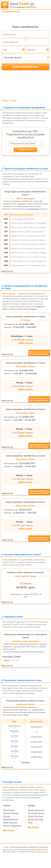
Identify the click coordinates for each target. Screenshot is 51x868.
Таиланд (7, 825)
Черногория (16, 825)
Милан (41, 813)
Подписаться (25, 149)
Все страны (9, 830)
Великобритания (10, 819)
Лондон (35, 813)
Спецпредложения (10, 11)
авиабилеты (23, 5)
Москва (31, 810)
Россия (6, 810)
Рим (37, 819)
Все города (33, 827)
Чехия (12, 810)
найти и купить (25, 343)
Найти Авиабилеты (25, 67)
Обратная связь (42, 852)
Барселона (40, 810)
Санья (7, 660)
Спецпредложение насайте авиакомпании (39, 353)
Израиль (7, 813)
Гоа (29, 813)
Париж (31, 816)
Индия (6, 822)
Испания (15, 813)
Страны (5, 100)
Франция (13, 822)
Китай (14, 100)
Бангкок (31, 819)
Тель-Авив (39, 816)
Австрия (7, 816)
